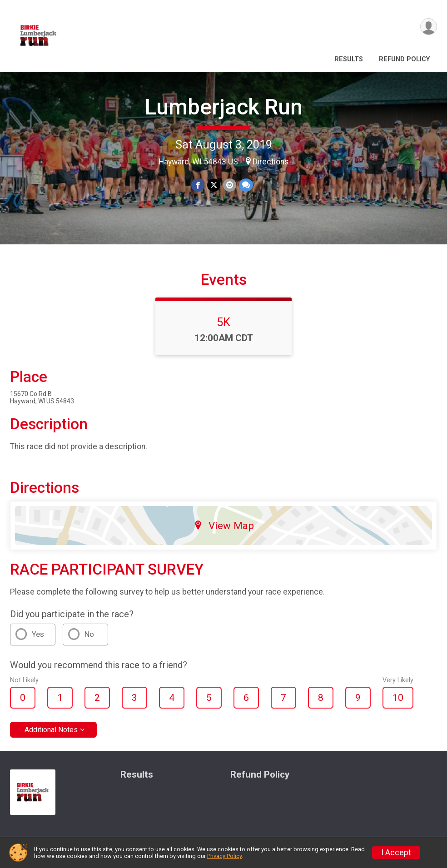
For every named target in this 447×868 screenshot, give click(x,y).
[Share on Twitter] (214, 185)
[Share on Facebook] (198, 185)
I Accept (396, 853)
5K (223, 322)
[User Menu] (429, 27)
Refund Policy (404, 59)
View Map (224, 526)
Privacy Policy (224, 856)
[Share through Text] (246, 185)
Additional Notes (51, 730)
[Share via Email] (230, 185)
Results (349, 59)
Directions (271, 162)
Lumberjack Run (224, 107)
